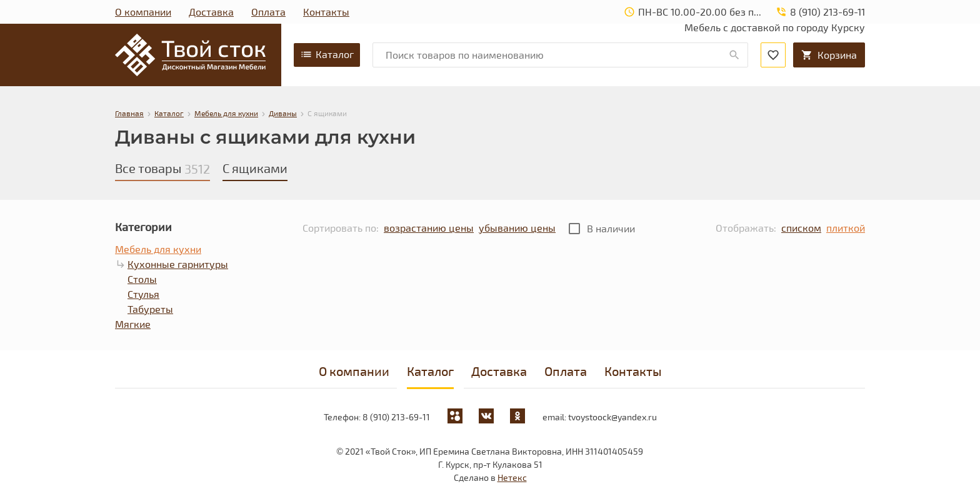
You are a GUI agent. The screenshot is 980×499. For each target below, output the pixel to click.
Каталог (327, 54)
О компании (143, 12)
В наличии (611, 228)
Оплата (268, 12)
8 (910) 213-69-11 (396, 417)
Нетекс (512, 477)
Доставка (211, 12)
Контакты (326, 12)
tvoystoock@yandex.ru (612, 417)
